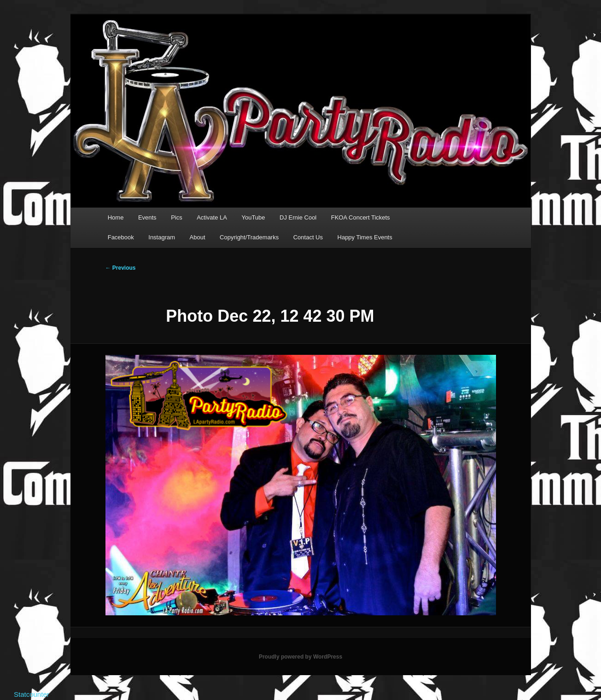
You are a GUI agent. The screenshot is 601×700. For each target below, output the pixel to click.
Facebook (121, 237)
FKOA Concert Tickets (361, 217)
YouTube (253, 217)
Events (147, 217)
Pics (177, 217)
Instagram (162, 237)
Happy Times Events (365, 237)
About (198, 237)
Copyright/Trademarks (249, 237)
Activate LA (212, 217)
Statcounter (32, 694)
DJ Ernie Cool (298, 217)
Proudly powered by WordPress (300, 657)
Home (116, 217)
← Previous (121, 268)
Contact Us (308, 237)
